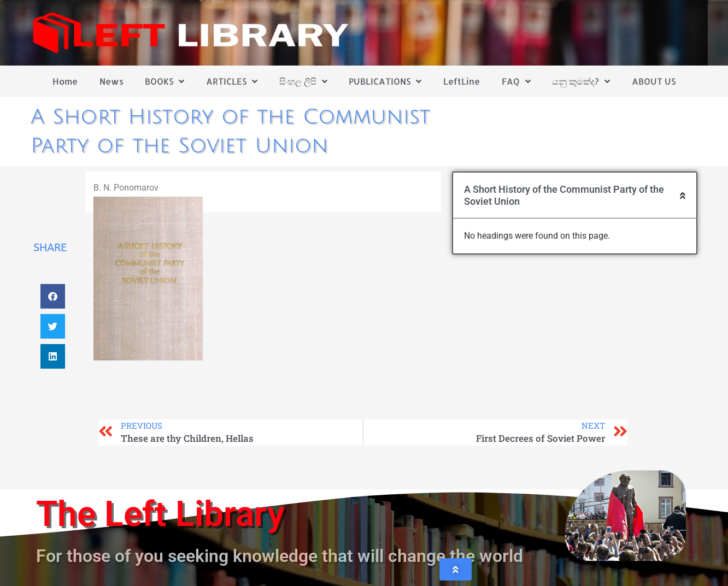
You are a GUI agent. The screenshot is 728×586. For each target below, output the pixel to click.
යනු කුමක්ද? (581, 81)
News (111, 81)
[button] (53, 296)
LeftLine (462, 81)
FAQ (516, 81)
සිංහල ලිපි (303, 81)
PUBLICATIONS (385, 81)
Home (65, 81)
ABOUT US (654, 81)
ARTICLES (232, 81)
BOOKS (165, 81)
